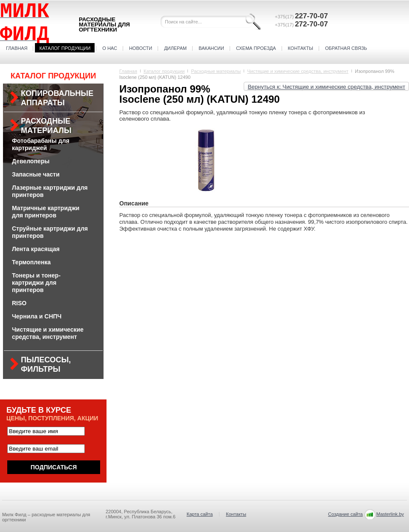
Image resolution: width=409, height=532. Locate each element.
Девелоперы (31, 161)
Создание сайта (345, 514)
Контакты (301, 48)
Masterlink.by (390, 514)
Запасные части (36, 174)
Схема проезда (256, 48)
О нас (110, 48)
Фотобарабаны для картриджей (41, 144)
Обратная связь (346, 48)
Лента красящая (36, 249)
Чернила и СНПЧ (37, 316)
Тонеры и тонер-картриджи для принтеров (36, 283)
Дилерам (175, 48)
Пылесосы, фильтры (46, 364)
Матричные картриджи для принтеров (46, 212)
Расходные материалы (46, 126)
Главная (17, 48)
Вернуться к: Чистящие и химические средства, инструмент (326, 87)
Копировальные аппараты (57, 98)
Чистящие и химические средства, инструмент (48, 333)
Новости (141, 48)
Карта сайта (200, 514)
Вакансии (211, 48)
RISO (19, 303)
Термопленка (31, 262)
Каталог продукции (65, 48)
